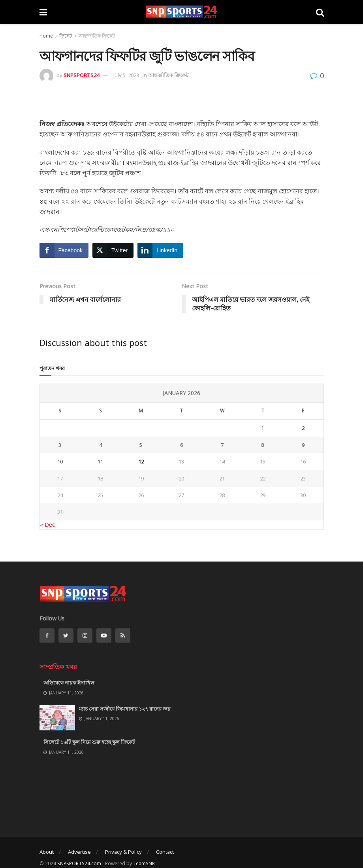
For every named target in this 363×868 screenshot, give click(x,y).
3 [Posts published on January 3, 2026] (60, 445)
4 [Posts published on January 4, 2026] (101, 445)
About (47, 852)
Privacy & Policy (123, 852)
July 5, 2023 (126, 75)
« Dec (47, 525)
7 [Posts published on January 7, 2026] (222, 445)
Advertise (79, 852)
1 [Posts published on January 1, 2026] (262, 428)
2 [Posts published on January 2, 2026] (303, 428)
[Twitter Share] (113, 250)
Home (46, 36)
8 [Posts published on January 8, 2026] (262, 445)
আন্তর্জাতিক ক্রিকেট (97, 36)
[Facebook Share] (64, 250)
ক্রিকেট (66, 36)
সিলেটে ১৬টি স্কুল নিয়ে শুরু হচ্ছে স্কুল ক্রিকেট (89, 742)
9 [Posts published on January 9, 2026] (303, 445)
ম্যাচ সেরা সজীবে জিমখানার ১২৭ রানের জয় (125, 709)
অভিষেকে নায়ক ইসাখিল (69, 683)
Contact (165, 852)
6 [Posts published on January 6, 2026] (181, 445)
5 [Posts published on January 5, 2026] (141, 445)
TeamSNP (144, 863)
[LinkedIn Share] (160, 250)
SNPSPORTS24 (81, 75)
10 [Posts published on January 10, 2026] (60, 461)
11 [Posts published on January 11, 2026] (100, 461)
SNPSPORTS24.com (79, 863)
